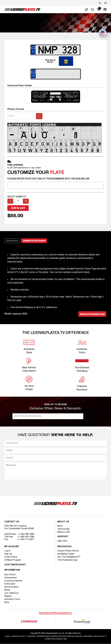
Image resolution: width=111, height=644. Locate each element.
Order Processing (56, 639)
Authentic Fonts (12, 599)
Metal (7, 590)
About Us (63, 522)
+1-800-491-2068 (26, 537)
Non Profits (10, 575)
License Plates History (68, 551)
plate (57, 173)
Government (11, 578)
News (60, 526)
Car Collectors (12, 593)
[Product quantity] (18, 201)
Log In (7, 551)
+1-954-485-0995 (26, 534)
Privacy (19, 636)
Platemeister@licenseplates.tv (55, 613)
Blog (7, 602)
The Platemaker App (67, 560)
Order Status (11, 557)
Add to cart (18, 208)
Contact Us (12, 522)
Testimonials (64, 529)
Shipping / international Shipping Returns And (55, 636)
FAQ (65, 541)
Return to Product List (92, 314)
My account (12, 547)
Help (60, 541)
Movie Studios (11, 587)
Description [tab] (12, 241)
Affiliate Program (13, 560)
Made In (64, 532)
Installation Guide (66, 554)
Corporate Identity (13, 581)
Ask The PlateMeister (69, 557)
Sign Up (8, 554)
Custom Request (15, 565)
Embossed (10, 584)
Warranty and (95, 636)
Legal (8, 636)
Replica (8, 596)
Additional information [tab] (34, 241)
